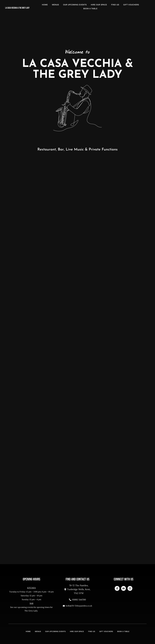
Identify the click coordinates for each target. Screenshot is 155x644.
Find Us (115, 5)
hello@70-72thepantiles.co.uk (77, 606)
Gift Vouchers (131, 5)
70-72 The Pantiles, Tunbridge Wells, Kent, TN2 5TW (77, 589)
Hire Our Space (99, 5)
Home (45, 5)
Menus (55, 5)
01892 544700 (77, 600)
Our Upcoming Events (75, 5)
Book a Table (90, 9)
